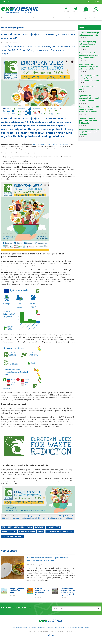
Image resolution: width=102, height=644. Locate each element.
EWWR (41, 532)
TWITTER (76, 10)
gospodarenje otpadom (12, 536)
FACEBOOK (66, 10)
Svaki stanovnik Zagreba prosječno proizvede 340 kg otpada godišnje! (28, 2)
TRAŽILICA (96, 10)
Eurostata (17, 270)
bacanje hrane (54, 527)
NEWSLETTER (86, 10)
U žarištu (93, 18)
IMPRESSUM (33, 631)
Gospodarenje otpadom (10, 18)
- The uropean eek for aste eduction (52, 144)
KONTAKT (98, 2)
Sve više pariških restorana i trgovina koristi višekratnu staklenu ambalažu (47, 559)
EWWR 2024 (40, 527)
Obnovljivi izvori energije (78, 18)
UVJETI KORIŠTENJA (57, 631)
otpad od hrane (9, 532)
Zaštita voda (26, 18)
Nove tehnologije (59, 18)
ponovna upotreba (27, 532)
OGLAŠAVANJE (90, 2)
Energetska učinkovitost (42, 18)
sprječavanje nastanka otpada (60, 532)
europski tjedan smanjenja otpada (17, 527)
